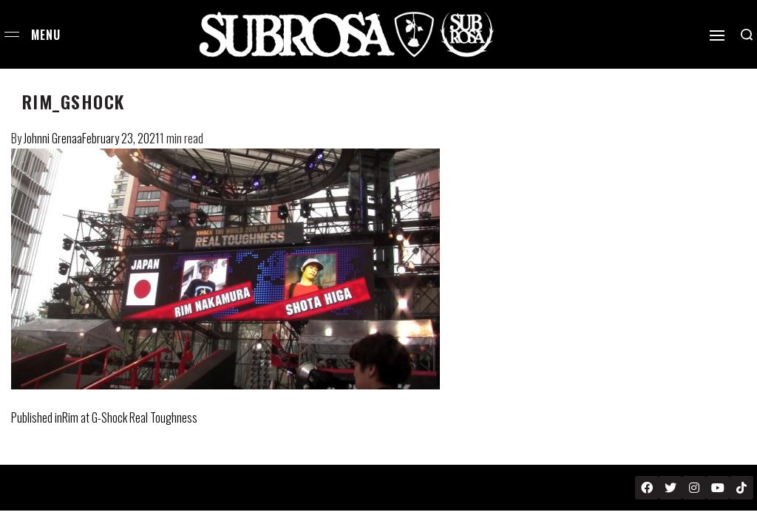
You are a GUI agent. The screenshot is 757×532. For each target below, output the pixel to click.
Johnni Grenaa (53, 138)
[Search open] (747, 35)
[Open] (717, 35)
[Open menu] (12, 34)
